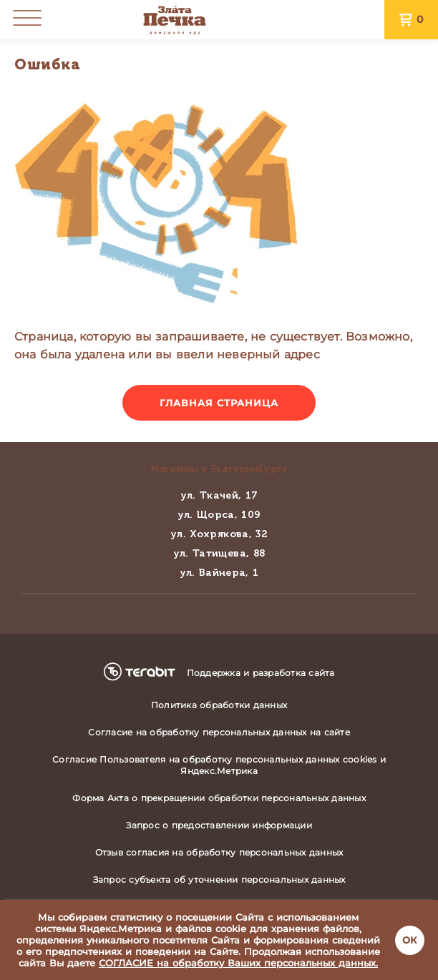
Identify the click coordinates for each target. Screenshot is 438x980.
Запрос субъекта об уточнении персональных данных (219, 879)
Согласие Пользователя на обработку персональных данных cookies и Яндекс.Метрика (219, 765)
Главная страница (219, 403)
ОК (410, 940)
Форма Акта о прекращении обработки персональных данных (219, 798)
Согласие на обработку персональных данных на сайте (219, 732)
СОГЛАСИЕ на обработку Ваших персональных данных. (238, 963)
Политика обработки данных (219, 705)
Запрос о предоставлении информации (219, 825)
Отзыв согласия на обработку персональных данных (219, 852)
